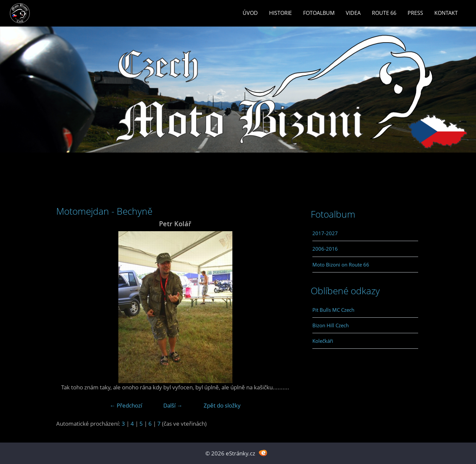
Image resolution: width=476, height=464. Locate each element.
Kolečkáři (323, 341)
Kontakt (446, 13)
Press (415, 13)
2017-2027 (325, 233)
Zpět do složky (222, 405)
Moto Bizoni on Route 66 (341, 265)
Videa (353, 13)
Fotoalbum (319, 13)
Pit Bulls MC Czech (333, 310)
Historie (280, 13)
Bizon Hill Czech (331, 325)
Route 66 (384, 13)
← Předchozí (126, 405)
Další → (173, 405)
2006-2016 (325, 249)
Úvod (250, 13)
